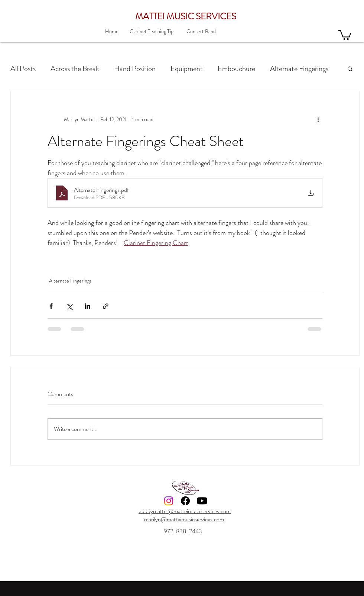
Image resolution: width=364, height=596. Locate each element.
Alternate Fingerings (299, 69)
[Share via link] (106, 306)
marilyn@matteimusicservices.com (184, 519)
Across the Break (75, 69)
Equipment (187, 69)
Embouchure (236, 69)
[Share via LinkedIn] (87, 306)
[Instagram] (169, 501)
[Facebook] (185, 501)
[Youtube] (202, 501)
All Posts (23, 69)
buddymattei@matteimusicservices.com (185, 511)
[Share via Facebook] (51, 306)
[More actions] (318, 119)
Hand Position (135, 69)
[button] (345, 34)
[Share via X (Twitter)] (69, 306)
